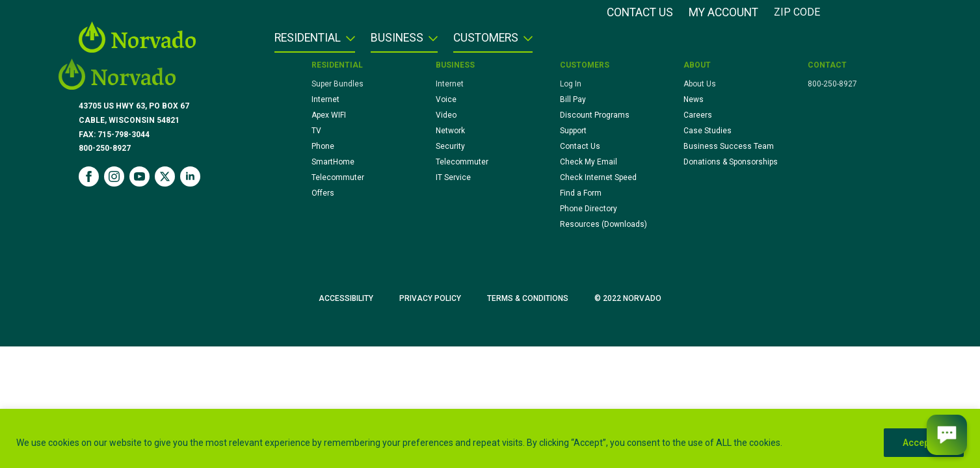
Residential (308, 38)
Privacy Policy (430, 298)
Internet (325, 99)
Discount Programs (595, 115)
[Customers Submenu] (525, 42)
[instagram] (114, 176)
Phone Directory (589, 209)
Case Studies (708, 131)
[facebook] (89, 176)
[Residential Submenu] (348, 42)
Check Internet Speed (598, 177)
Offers (323, 193)
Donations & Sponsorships (731, 162)
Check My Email (589, 162)
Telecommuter (338, 177)
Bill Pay (573, 99)
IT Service (453, 177)
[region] (490, 438)
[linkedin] (190, 176)
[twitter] (165, 176)
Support (573, 131)
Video (446, 115)
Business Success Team (729, 146)
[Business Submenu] (430, 42)
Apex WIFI (329, 115)
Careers (698, 115)
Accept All (924, 443)
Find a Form (581, 193)
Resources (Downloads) (603, 224)
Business (397, 38)
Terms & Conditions (528, 298)
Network (450, 131)
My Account (723, 13)
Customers (486, 38)
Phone (323, 146)
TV (316, 131)
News (694, 99)
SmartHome (333, 162)
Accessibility (346, 298)
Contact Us (640, 13)
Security (450, 146)
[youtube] (139, 176)
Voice (446, 99)
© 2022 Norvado (628, 298)
